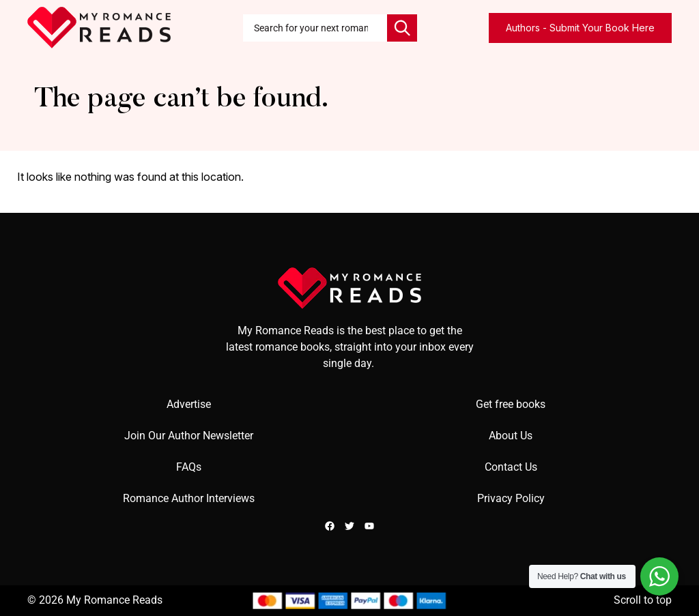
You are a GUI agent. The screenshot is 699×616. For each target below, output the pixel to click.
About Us (511, 436)
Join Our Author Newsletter (189, 436)
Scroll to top (643, 600)
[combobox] (315, 28)
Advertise (189, 404)
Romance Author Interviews (189, 498)
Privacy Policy (511, 498)
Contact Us (511, 467)
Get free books (511, 404)
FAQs (189, 467)
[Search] (402, 28)
